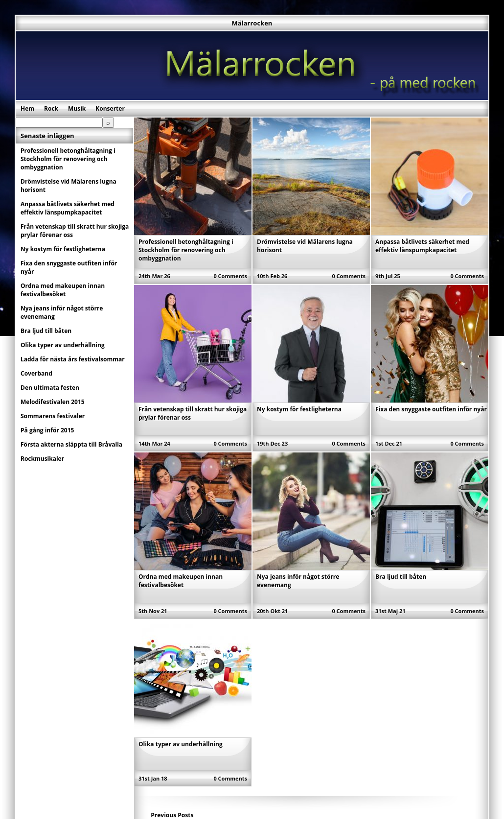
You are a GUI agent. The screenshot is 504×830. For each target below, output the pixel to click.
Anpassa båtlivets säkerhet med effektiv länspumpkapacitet (422, 246)
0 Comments (230, 276)
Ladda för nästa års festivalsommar (73, 359)
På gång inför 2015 (47, 430)
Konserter (110, 108)
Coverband (36, 373)
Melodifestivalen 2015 (53, 402)
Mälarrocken (252, 23)
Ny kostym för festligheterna (299, 409)
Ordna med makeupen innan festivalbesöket (181, 581)
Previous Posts (172, 815)
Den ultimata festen (50, 388)
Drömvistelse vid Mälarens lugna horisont (69, 186)
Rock (51, 108)
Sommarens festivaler (53, 416)
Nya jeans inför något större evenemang (62, 312)
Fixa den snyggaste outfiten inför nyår (431, 409)
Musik (77, 108)
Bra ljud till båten (401, 577)
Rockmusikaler (42, 459)
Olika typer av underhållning (181, 744)
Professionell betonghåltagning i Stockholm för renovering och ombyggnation (186, 250)
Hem (27, 108)
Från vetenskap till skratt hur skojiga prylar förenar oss (75, 231)
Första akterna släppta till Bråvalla (71, 444)
